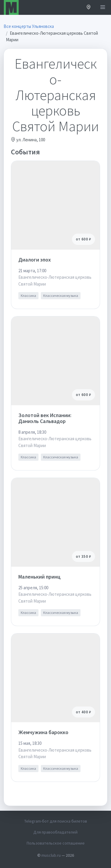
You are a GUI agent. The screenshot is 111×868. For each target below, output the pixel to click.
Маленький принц (40, 577)
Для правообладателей (55, 832)
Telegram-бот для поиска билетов (56, 821)
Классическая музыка (61, 296)
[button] (89, 8)
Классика (28, 296)
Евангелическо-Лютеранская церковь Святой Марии (55, 281)
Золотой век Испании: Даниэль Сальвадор (45, 418)
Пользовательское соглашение (56, 843)
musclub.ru (51, 855)
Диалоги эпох (35, 260)
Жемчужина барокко (43, 732)
